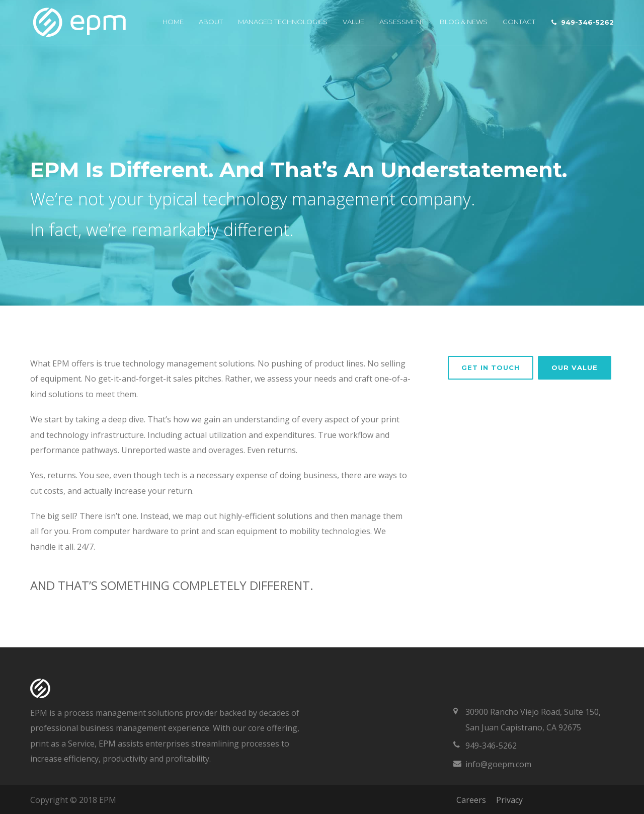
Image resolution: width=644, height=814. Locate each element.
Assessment (402, 22)
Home (173, 22)
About (211, 22)
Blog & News (464, 22)
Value (353, 22)
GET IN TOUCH (491, 367)
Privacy (509, 800)
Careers (471, 800)
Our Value (575, 367)
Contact (519, 22)
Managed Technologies (283, 22)
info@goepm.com (498, 764)
